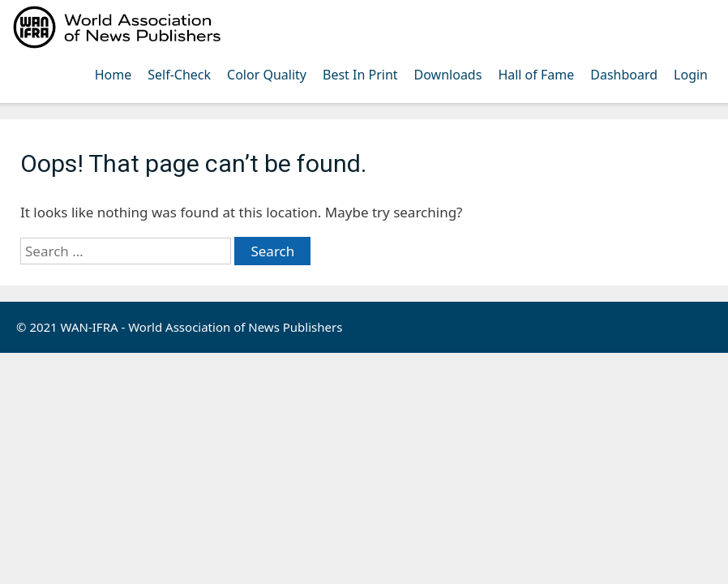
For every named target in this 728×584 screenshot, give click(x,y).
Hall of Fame (536, 75)
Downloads (448, 75)
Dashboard (624, 75)
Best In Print (360, 75)
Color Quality (267, 75)
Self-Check (179, 75)
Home (113, 75)
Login (691, 75)
